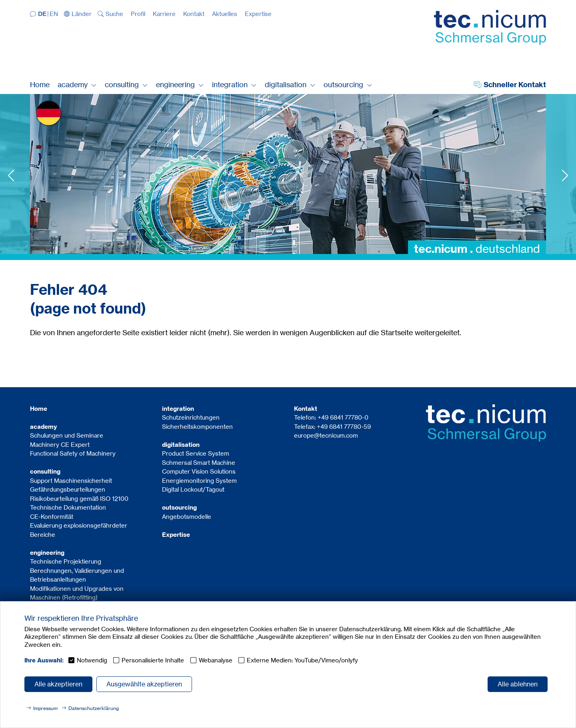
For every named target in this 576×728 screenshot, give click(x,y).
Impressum (45, 708)
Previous (11, 175)
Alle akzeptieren (58, 684)
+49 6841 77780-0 (343, 417)
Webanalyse (216, 660)
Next (565, 175)
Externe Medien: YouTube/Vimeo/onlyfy (302, 660)
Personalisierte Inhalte (153, 660)
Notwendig (92, 660)
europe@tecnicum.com (326, 435)
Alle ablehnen (518, 684)
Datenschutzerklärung (94, 708)
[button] (78, 14)
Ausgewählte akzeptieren (144, 684)
